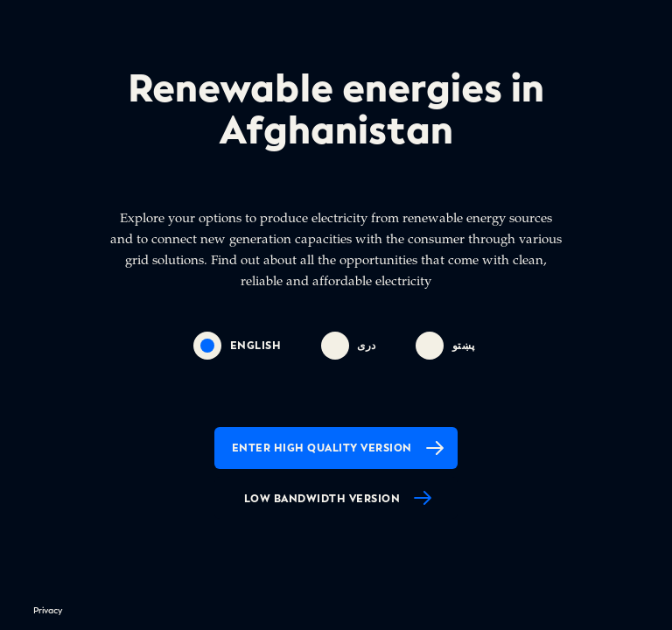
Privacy (48, 610)
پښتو (445, 346)
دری (349, 346)
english (237, 346)
